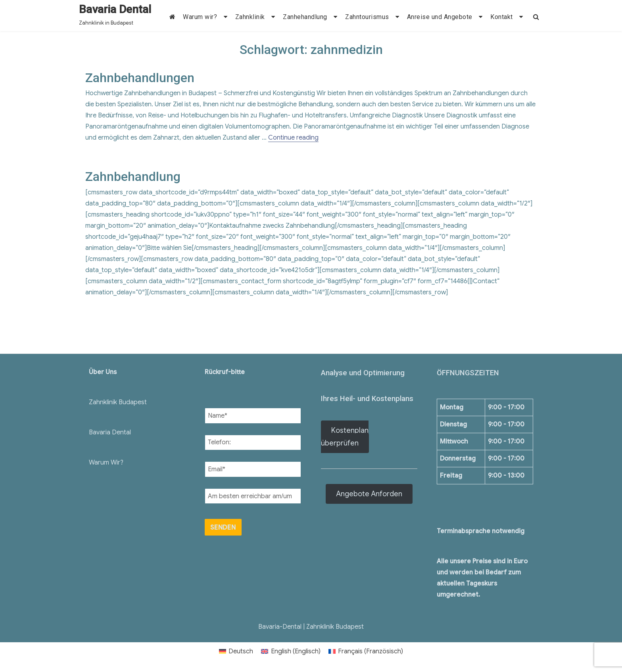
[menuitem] (236, 651)
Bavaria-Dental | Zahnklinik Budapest (311, 627)
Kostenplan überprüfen (345, 437)
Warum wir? (200, 17)
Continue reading (293, 138)
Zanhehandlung (305, 17)
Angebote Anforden (369, 494)
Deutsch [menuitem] (241, 651)
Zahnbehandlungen (140, 78)
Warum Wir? (106, 463)
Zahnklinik (250, 17)
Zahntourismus (367, 17)
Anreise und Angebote (440, 17)
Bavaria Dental (115, 9)
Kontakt (502, 17)
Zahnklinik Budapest (118, 402)
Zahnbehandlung (133, 177)
